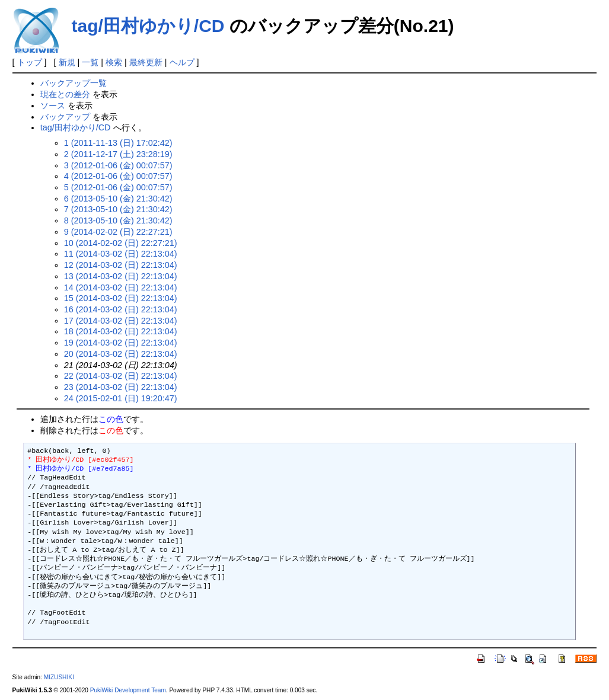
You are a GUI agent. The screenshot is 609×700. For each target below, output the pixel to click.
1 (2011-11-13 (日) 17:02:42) (118, 143)
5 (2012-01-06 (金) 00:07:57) (118, 187)
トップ (30, 62)
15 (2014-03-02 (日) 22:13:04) (121, 298)
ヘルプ (182, 62)
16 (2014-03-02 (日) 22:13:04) (121, 309)
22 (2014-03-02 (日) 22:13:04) (121, 376)
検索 (114, 62)
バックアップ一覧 (74, 83)
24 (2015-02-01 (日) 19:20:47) (121, 398)
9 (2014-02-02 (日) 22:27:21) (118, 232)
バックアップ (65, 117)
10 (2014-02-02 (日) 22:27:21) (121, 243)
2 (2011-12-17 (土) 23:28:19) (118, 154)
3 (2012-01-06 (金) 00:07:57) (118, 165)
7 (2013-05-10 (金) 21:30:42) (118, 209)
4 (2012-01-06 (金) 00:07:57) (118, 176)
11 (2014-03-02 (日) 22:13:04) (121, 254)
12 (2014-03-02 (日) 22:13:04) (121, 265)
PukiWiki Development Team (128, 690)
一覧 (90, 62)
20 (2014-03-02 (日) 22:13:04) (121, 354)
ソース (53, 106)
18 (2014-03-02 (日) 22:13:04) (121, 331)
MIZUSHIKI (59, 677)
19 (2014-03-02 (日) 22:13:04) (121, 343)
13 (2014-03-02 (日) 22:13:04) (121, 276)
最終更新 (146, 62)
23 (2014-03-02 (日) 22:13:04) (121, 387)
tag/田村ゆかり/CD (148, 26)
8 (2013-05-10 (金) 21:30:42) (118, 220)
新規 (67, 62)
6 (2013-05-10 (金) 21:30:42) (118, 199)
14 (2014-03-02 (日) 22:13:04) (121, 287)
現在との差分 (65, 94)
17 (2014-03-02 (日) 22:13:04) (121, 321)
